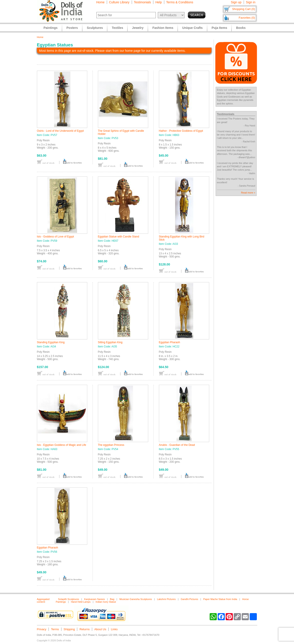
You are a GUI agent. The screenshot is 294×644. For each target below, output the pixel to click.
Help (159, 2)
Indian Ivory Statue (106, 602)
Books (241, 28)
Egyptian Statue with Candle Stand (119, 237)
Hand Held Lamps (81, 602)
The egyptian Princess (111, 445)
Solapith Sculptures (69, 599)
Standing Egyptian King (51, 342)
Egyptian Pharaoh (169, 342)
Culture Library (119, 2)
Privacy (42, 629)
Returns (85, 629)
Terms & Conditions (180, 2)
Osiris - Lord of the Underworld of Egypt (60, 131)
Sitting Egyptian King (110, 342)
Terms (55, 629)
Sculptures (95, 28)
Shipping (69, 629)
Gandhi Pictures (189, 599)
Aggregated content (43, 600)
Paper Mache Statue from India (220, 599)
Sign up (236, 2)
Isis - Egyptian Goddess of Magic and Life (62, 445)
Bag (112, 599)
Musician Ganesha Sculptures (136, 599)
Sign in (251, 2)
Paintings (51, 28)
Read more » (248, 193)
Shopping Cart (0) (244, 9)
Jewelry (138, 28)
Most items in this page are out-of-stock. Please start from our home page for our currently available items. (112, 51)
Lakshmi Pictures (166, 599)
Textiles (117, 28)
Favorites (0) (247, 18)
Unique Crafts (193, 28)
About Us (100, 629)
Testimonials (142, 2)
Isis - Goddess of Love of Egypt (56, 237)
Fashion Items (163, 28)
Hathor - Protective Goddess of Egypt (181, 131)
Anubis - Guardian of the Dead (177, 445)
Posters (72, 28)
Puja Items (219, 28)
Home (100, 2)
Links (114, 629)
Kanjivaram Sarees (94, 599)
